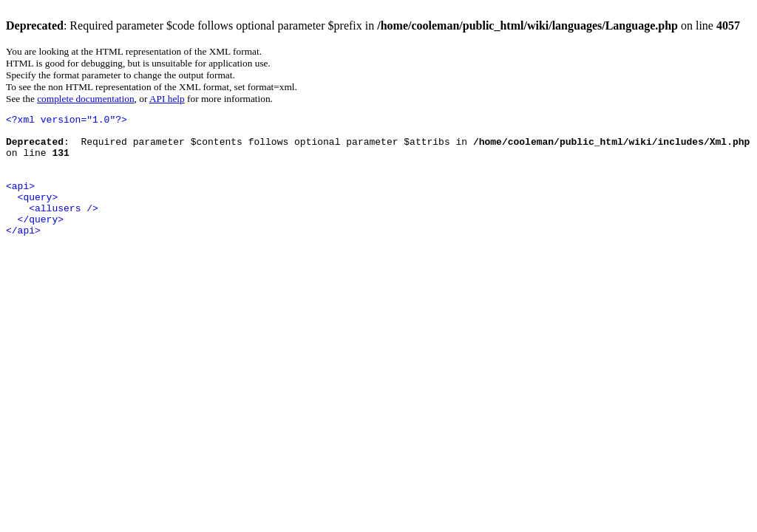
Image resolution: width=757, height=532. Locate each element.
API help (167, 99)
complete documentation (85, 99)
